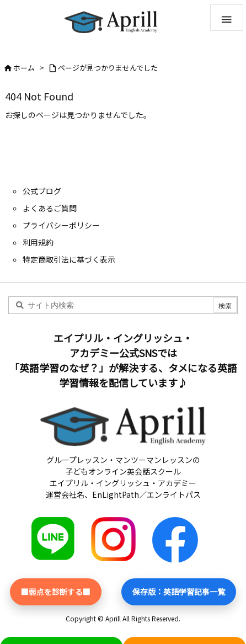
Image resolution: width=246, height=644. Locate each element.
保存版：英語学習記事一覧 (179, 592)
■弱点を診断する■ (56, 592)
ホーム (24, 68)
